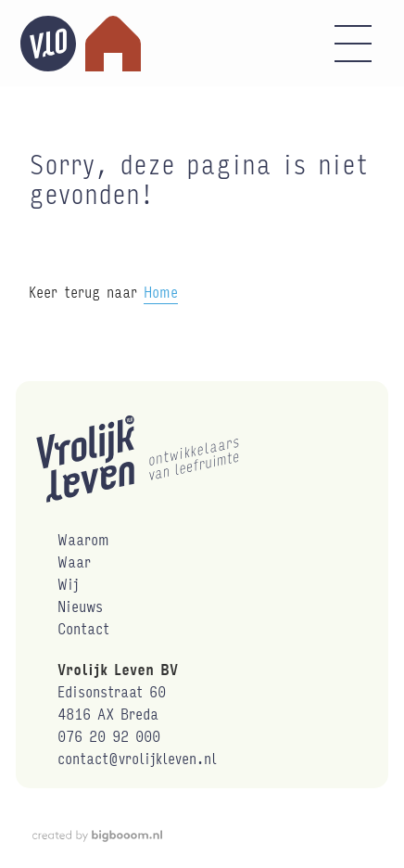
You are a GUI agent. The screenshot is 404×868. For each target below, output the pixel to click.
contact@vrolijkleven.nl (137, 758)
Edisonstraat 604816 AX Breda (112, 702)
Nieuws (80, 606)
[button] (353, 44)
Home (161, 293)
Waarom (83, 539)
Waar (74, 562)
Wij (68, 584)
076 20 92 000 (109, 736)
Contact (83, 628)
